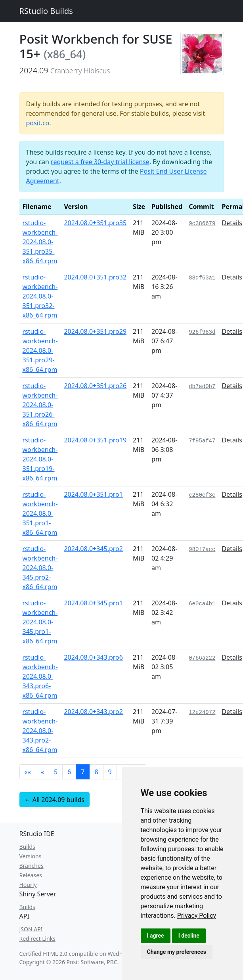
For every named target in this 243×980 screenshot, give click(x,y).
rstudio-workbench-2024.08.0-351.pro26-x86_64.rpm (40, 405)
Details (232, 223)
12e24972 (202, 712)
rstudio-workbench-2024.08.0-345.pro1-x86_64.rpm (40, 622)
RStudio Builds (46, 11)
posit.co (38, 123)
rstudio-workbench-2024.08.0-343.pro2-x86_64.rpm (40, 731)
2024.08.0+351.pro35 (95, 223)
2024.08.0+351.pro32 (95, 277)
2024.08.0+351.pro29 (95, 331)
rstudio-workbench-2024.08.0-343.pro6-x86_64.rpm (40, 676)
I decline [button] (189, 936)
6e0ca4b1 (202, 604)
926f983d (202, 332)
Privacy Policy (197, 916)
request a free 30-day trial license (100, 162)
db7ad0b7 (202, 387)
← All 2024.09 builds (55, 800)
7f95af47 (202, 441)
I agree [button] (156, 936)
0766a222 (202, 658)
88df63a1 (202, 278)
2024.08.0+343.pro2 (93, 712)
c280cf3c (202, 495)
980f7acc (202, 549)
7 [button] (83, 772)
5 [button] (56, 772)
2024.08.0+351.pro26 (95, 386)
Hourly (28, 885)
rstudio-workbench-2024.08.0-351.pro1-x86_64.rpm (40, 513)
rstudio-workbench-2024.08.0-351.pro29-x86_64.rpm (40, 350)
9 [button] (110, 772)
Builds (27, 847)
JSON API (31, 929)
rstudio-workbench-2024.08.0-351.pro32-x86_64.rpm (40, 296)
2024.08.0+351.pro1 (93, 494)
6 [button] (69, 772)
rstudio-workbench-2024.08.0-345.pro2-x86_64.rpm (40, 568)
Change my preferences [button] (177, 952)
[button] (28, 772)
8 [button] (96, 772)
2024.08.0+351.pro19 (95, 440)
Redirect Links (37, 939)
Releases (31, 875)
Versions (31, 856)
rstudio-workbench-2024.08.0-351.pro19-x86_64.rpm (40, 459)
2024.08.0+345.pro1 (93, 603)
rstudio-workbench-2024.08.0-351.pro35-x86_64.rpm (40, 242)
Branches (32, 866)
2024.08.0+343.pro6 (93, 657)
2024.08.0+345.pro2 (93, 549)
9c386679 (202, 224)
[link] (197, 916)
